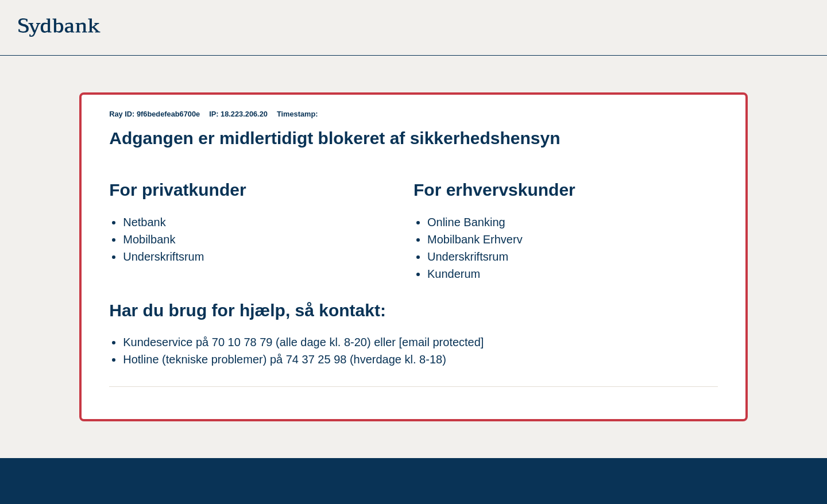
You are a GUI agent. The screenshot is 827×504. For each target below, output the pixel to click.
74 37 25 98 (316, 359)
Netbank (144, 222)
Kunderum (454, 274)
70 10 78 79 (242, 342)
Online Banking (466, 222)
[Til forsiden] (59, 30)
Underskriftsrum (163, 257)
